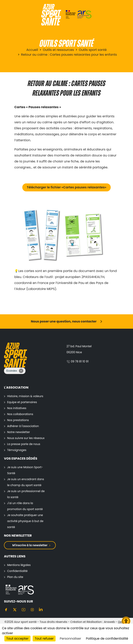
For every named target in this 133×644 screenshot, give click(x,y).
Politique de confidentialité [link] (107, 639)
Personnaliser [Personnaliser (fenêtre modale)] (70, 639)
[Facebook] (6, 609)
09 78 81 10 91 (78, 361)
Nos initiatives (17, 408)
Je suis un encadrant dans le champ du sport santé (26, 482)
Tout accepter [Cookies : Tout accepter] (18, 639)
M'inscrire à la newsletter (30, 545)
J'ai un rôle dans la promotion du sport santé (25, 506)
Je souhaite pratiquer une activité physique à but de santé (25, 521)
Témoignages (17, 450)
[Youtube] (23, 609)
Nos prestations (18, 420)
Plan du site (15, 577)
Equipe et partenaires (22, 402)
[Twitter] (15, 609)
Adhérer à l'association (23, 426)
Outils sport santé (93, 50)
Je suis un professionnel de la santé (26, 494)
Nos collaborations (20, 414)
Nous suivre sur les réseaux (26, 438)
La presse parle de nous (24, 444)
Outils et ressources (58, 50)
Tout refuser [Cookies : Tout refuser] (44, 639)
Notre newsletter (19, 432)
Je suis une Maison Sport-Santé (25, 470)
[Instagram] (32, 609)
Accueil (32, 50)
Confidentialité (17, 571)
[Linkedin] (41, 609)
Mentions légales (19, 565)
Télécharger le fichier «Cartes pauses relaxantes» (66, 187)
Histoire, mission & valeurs (25, 396)
